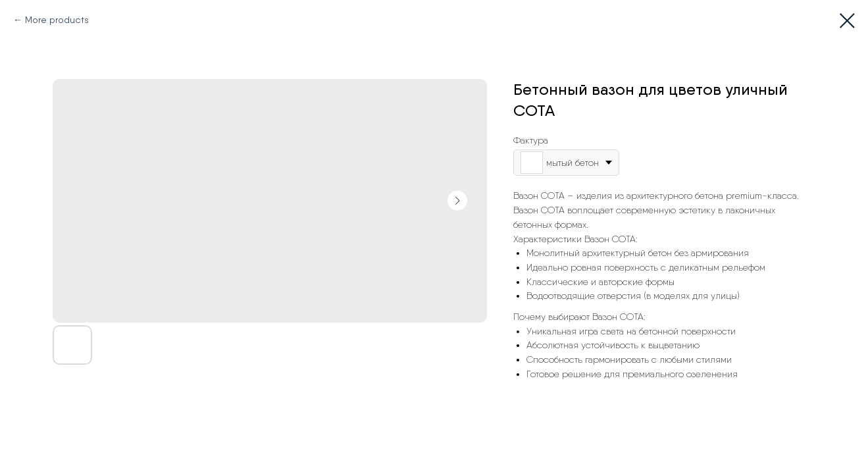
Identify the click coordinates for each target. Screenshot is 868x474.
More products (57, 20)
